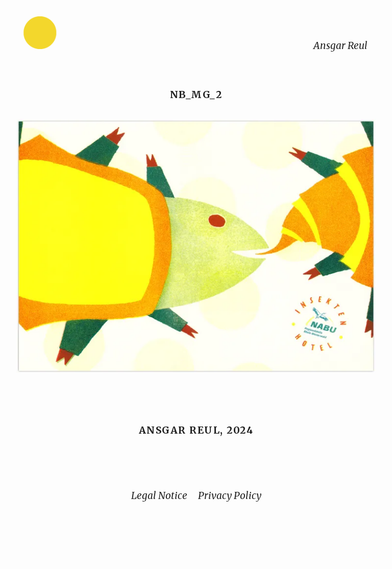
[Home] (72, 35)
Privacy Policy (230, 495)
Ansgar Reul (340, 45)
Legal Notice (159, 495)
